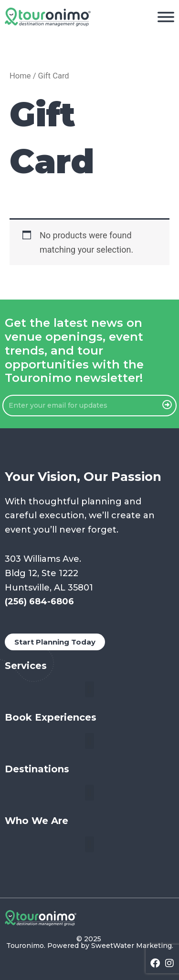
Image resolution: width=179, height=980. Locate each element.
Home (20, 76)
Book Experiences (51, 717)
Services (26, 666)
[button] (89, 689)
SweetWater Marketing (132, 946)
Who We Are (37, 821)
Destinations (37, 769)
